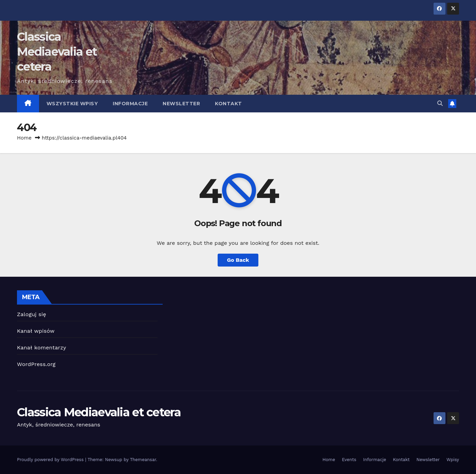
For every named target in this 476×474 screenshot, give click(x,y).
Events (349, 460)
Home (24, 138)
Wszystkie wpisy (72, 104)
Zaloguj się (32, 314)
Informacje (130, 104)
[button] (440, 103)
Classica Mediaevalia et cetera (57, 52)
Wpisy (453, 460)
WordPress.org (36, 364)
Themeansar (143, 460)
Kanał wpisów (36, 331)
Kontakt (228, 104)
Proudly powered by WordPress (51, 460)
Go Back (238, 260)
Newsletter (181, 104)
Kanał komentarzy (42, 348)
